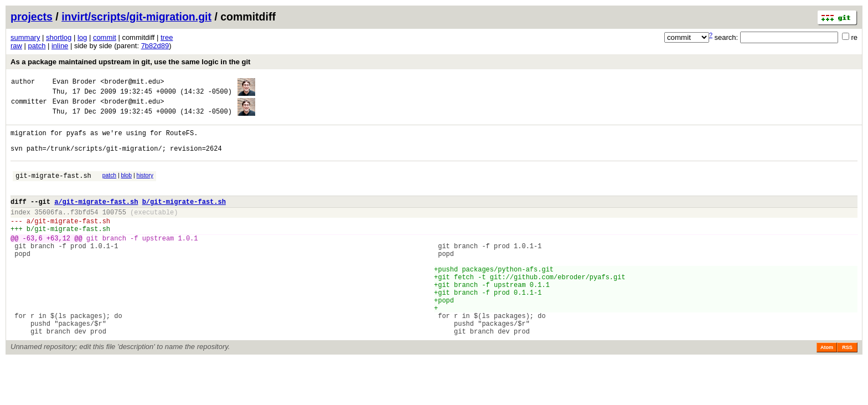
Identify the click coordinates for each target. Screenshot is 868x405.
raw (16, 46)
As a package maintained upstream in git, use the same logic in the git (130, 62)
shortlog (59, 37)
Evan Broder (74, 83)
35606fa (48, 232)
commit (105, 37)
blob (127, 189)
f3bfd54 (84, 232)
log (82, 37)
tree (167, 37)
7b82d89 (155, 46)
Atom (827, 392)
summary (25, 37)
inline (60, 46)
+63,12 (58, 263)
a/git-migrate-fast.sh (96, 220)
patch (37, 46)
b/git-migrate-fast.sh (184, 220)
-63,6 (33, 263)
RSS (847, 392)
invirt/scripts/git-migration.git (136, 17)
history (144, 189)
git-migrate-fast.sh (53, 190)
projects (32, 17)
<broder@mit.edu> (132, 83)
